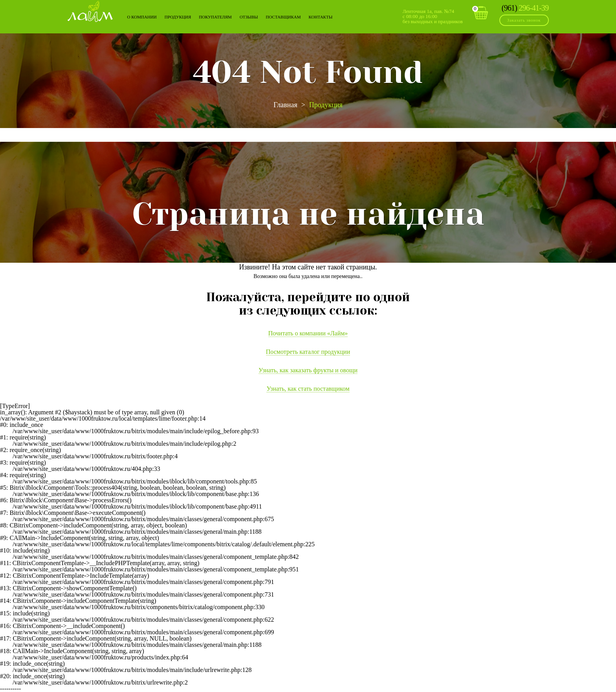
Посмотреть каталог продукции (308, 352)
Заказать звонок (524, 20)
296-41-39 (525, 8)
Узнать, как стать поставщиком (308, 389)
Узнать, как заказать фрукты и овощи (308, 370)
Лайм (90, 11)
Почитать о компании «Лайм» (308, 333)
